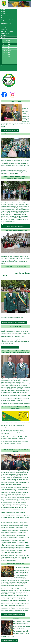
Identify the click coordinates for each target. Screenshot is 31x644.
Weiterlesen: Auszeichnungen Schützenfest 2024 (14, 323)
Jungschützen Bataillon (8, 20)
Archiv (3, 37)
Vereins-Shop (5, 35)
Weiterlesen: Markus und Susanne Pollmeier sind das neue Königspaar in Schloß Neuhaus (16, 226)
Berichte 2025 (6, 42)
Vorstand (4, 14)
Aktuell (3, 10)
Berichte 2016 (6, 59)
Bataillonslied (5, 33)
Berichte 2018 (6, 55)
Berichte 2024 (6, 44)
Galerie (3, 18)
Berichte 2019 (6, 53)
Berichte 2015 (6, 61)
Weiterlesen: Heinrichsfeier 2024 (10, 130)
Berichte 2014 (6, 63)
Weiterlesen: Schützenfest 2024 (10, 347)
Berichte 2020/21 (7, 51)
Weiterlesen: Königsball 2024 (9, 640)
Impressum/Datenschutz (8, 68)
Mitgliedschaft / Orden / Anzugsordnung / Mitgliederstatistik (8, 24)
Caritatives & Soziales (7, 31)
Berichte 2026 (6, 40)
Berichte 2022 (6, 49)
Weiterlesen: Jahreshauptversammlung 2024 (13, 614)
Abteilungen (5, 16)
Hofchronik (4, 29)
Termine (3, 12)
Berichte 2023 (6, 46)
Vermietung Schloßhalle (8, 70)
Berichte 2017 (6, 57)
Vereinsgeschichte (6, 27)
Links (3, 66)
